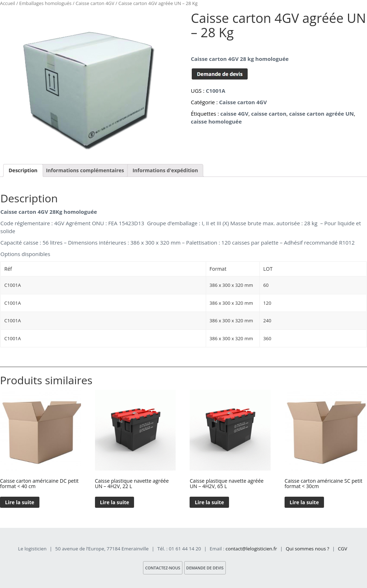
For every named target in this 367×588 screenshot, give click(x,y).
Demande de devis (205, 568)
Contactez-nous (162, 568)
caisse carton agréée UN (322, 114)
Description (23, 170)
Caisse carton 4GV (95, 3)
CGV (343, 549)
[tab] (23, 170)
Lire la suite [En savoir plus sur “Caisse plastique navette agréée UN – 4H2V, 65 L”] (209, 502)
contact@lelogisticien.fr (251, 549)
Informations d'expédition (165, 170)
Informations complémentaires (85, 170)
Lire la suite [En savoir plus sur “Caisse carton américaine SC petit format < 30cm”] (304, 502)
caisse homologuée (216, 121)
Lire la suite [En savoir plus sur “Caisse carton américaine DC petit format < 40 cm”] (20, 502)
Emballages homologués (46, 3)
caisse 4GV (234, 114)
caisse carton (269, 114)
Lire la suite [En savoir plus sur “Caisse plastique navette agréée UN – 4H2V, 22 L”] (115, 502)
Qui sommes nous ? (307, 549)
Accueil (8, 3)
